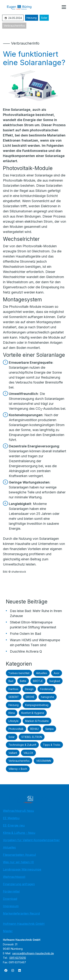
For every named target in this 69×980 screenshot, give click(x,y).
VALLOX (28, 753)
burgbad (55, 681)
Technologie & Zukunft (22, 745)
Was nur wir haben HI (18, 862)
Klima (12, 713)
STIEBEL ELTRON (32, 737)
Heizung (32, 18)
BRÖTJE (38, 681)
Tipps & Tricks (52, 745)
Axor (57, 673)
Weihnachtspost (14, 877)
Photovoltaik (16, 729)
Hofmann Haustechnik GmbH (24, 924)
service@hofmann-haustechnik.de (33, 953)
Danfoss (13, 689)
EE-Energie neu (14, 825)
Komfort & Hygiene (33, 713)
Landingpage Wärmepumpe (22, 869)
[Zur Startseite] (22, 7)
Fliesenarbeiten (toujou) (20, 855)
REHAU (34, 729)
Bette (23, 681)
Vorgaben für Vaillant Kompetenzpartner (31, 840)
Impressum (11, 906)
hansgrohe (48, 697)
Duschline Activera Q (26, 651)
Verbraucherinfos (14, 26)
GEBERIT (14, 697)
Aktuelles (42, 673)
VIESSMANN (44, 761)
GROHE (30, 697)
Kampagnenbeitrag (37, 705)
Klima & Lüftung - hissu (19, 833)
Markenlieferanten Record (21, 913)
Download (10, 899)
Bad (11, 681)
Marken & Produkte (37, 721)
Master (8, 931)
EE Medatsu (11, 818)
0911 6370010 (18, 958)
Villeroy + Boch (18, 769)
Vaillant (13, 753)
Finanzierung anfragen (19, 884)
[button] (64, 7)
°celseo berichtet (19, 673)
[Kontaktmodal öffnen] (55, 7)
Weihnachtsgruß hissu (18, 811)
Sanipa (49, 729)
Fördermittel (11, 891)
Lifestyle (14, 721)
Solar (44, 18)
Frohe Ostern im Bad (25, 634)
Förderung (46, 689)
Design (29, 689)
